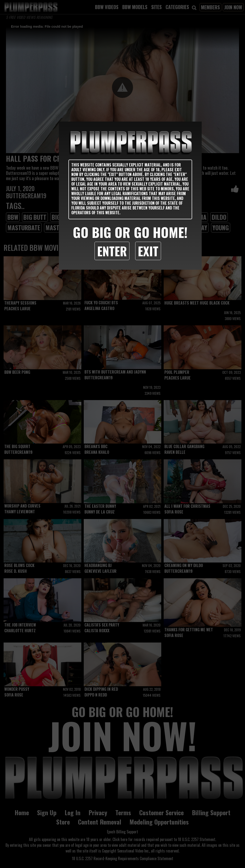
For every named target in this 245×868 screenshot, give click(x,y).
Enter (112, 251)
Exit (148, 251)
